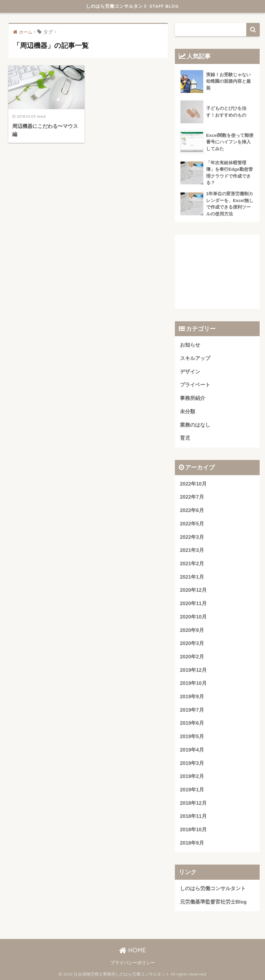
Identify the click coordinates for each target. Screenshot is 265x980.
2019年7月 (192, 710)
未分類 (188, 412)
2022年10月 (193, 484)
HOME (132, 950)
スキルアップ (195, 358)
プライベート (195, 385)
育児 (185, 438)
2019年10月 (193, 683)
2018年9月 (192, 843)
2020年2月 (192, 657)
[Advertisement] (217, 272)
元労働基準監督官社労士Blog (213, 902)
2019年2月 (192, 776)
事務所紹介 (193, 398)
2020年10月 (193, 617)
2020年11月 (193, 604)
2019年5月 (192, 736)
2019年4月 (192, 750)
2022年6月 (192, 510)
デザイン (190, 372)
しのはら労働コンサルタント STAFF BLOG (132, 6)
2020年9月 (192, 630)
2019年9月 (192, 697)
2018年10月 (193, 830)
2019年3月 (192, 763)
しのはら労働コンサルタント (213, 889)
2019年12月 (193, 670)
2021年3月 (192, 550)
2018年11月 (193, 816)
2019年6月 (192, 723)
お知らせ (190, 345)
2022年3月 (192, 537)
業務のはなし (195, 425)
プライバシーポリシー (133, 963)
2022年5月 (192, 524)
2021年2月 (192, 564)
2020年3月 (192, 643)
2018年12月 (193, 803)
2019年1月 (192, 790)
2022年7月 (192, 497)
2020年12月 (193, 590)
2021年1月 (192, 577)
